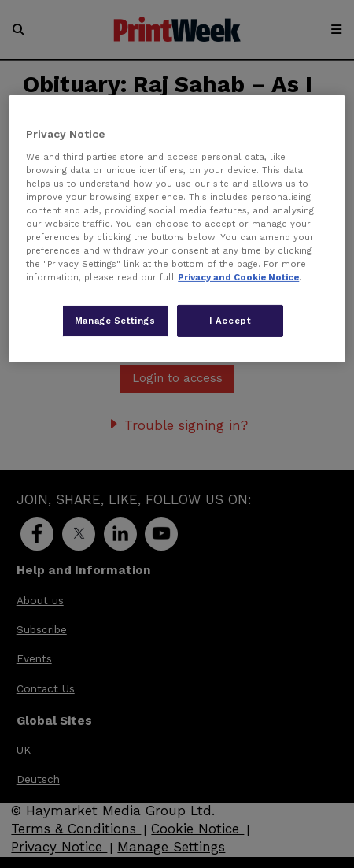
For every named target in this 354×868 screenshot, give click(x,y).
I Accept (230, 320)
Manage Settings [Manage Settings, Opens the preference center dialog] (115, 320)
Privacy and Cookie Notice (238, 277)
